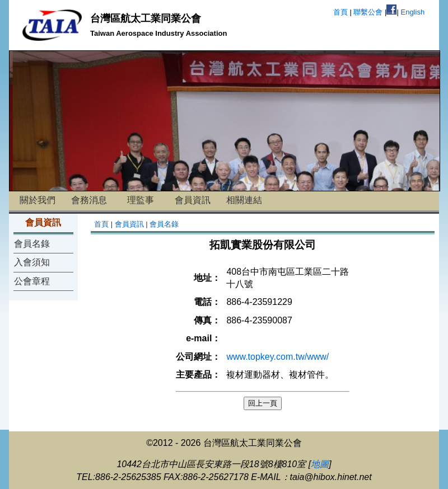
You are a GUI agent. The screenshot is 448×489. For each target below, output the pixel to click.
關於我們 (38, 200)
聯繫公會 (368, 12)
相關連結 (244, 200)
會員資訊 (193, 200)
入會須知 (32, 262)
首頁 (340, 12)
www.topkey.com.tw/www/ (277, 357)
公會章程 (32, 281)
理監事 (141, 200)
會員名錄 (32, 244)
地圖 (320, 464)
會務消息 (89, 200)
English (412, 12)
